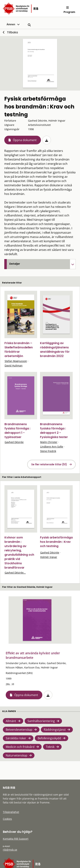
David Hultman (14, 366)
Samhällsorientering (41, 721)
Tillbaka (12, 32)
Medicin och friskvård (20, 747)
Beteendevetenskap (19, 730)
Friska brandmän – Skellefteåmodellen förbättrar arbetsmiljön (19, 350)
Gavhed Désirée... (15, 573)
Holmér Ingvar (49, 557)
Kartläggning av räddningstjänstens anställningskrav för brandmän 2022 (55, 350)
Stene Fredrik (48, 451)
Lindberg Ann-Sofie (52, 447)
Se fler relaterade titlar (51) (49, 464)
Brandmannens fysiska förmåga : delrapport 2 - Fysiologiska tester (54, 431)
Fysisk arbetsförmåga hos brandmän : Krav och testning (56, 542)
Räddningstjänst (55, 730)
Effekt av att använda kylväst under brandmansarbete (33, 655)
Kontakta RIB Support (16, 839)
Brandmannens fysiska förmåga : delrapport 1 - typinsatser (17, 431)
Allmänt (11, 721)
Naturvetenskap (17, 755)
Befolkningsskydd (49, 738)
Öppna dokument (25, 140)
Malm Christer (49, 442)
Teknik (50, 747)
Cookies (7, 819)
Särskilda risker (16, 738)
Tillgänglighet (11, 812)
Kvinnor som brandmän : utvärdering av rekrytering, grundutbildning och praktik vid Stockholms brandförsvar (19, 553)
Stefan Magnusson (16, 361)
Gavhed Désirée (14, 442)
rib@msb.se (10, 850)
